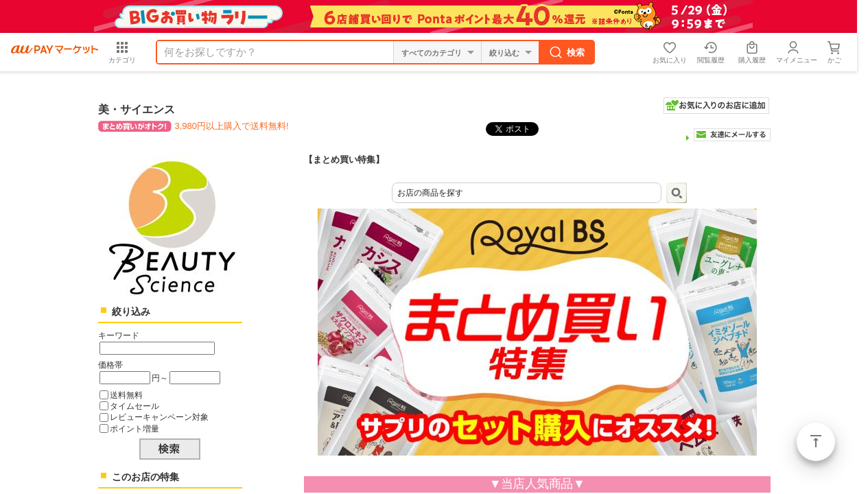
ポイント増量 (134, 428)
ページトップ (816, 442)
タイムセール (134, 406)
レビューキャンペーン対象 (159, 417)
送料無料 (126, 395)
